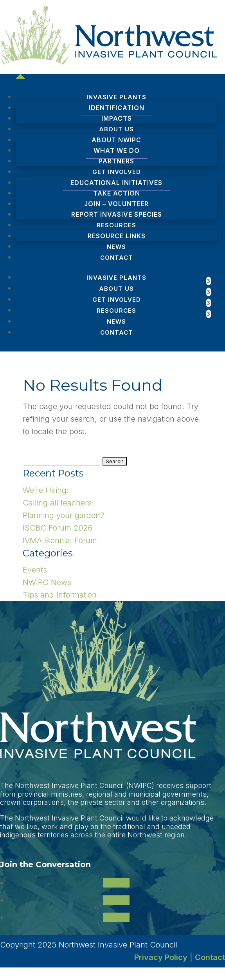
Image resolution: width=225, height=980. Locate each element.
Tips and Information (60, 595)
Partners (116, 161)
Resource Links (117, 236)
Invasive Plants (116, 278)
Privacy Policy (161, 957)
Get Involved (117, 300)
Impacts (117, 118)
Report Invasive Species (117, 214)
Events (35, 570)
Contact (117, 258)
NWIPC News (47, 582)
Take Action (117, 193)
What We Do (117, 150)
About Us (116, 289)
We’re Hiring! (46, 490)
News (116, 247)
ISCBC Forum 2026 (58, 528)
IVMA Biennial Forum (60, 540)
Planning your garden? (63, 515)
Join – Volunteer (116, 204)
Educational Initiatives (116, 183)
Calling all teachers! (58, 503)
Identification (117, 108)
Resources (116, 311)
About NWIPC (116, 140)
